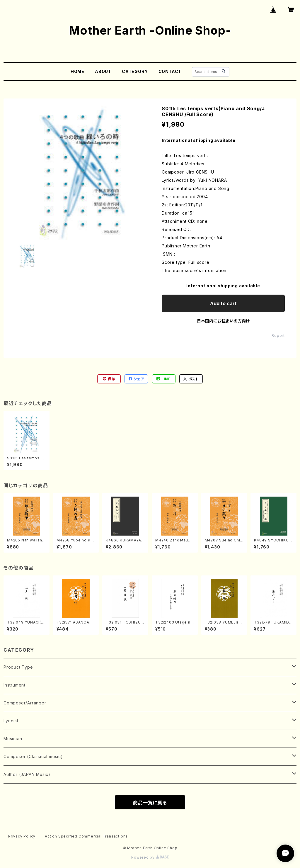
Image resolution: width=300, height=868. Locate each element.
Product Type (18, 667)
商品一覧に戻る (150, 803)
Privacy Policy (22, 836)
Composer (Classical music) (33, 756)
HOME (77, 71)
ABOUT (103, 71)
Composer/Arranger (25, 703)
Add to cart (223, 303)
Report (278, 336)
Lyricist (11, 721)
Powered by (150, 857)
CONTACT (170, 71)
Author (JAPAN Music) (27, 774)
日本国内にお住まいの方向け (223, 321)
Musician (13, 739)
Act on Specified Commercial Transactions (86, 836)
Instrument (15, 685)
